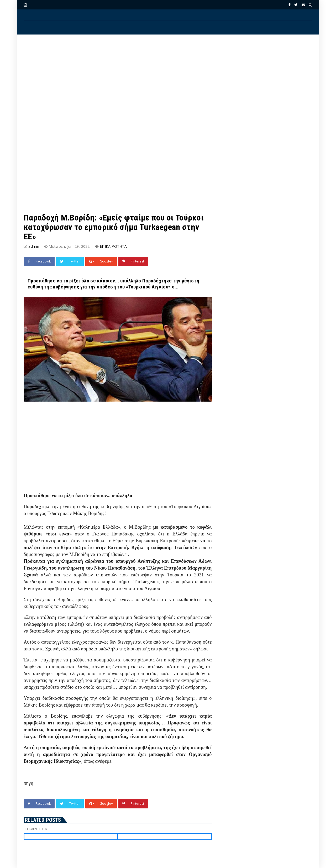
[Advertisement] (168, 82)
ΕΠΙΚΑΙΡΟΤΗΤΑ (113, 246)
